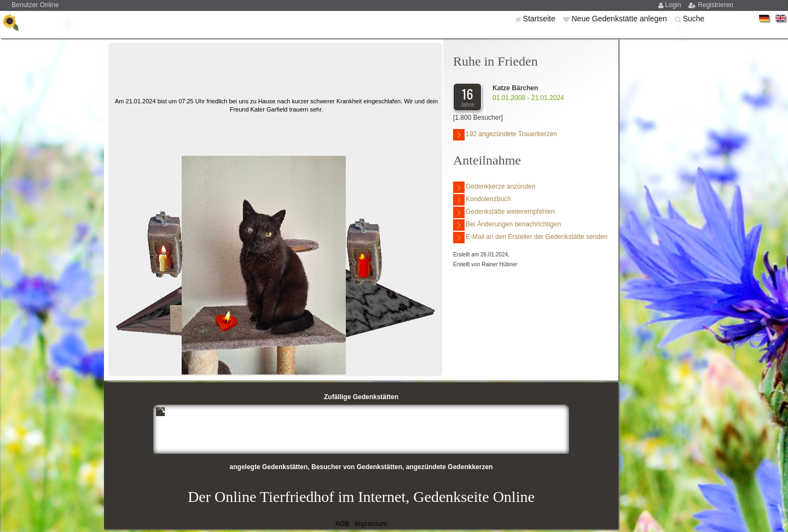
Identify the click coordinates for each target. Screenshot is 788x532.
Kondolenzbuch (482, 200)
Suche (694, 19)
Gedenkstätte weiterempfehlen (504, 212)
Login (674, 5)
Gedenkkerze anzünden (494, 187)
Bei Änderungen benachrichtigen (507, 225)
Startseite (540, 19)
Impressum (371, 524)
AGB (342, 524)
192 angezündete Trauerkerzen (505, 135)
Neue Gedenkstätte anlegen (620, 19)
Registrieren (715, 5)
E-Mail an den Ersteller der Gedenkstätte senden (530, 238)
